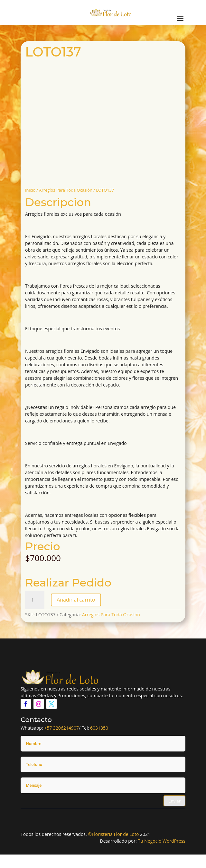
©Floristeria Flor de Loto (113, 834)
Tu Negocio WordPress (162, 841)
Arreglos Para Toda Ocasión (66, 190)
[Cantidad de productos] (35, 600)
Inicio (30, 190)
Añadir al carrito (76, 600)
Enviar (174, 801)
